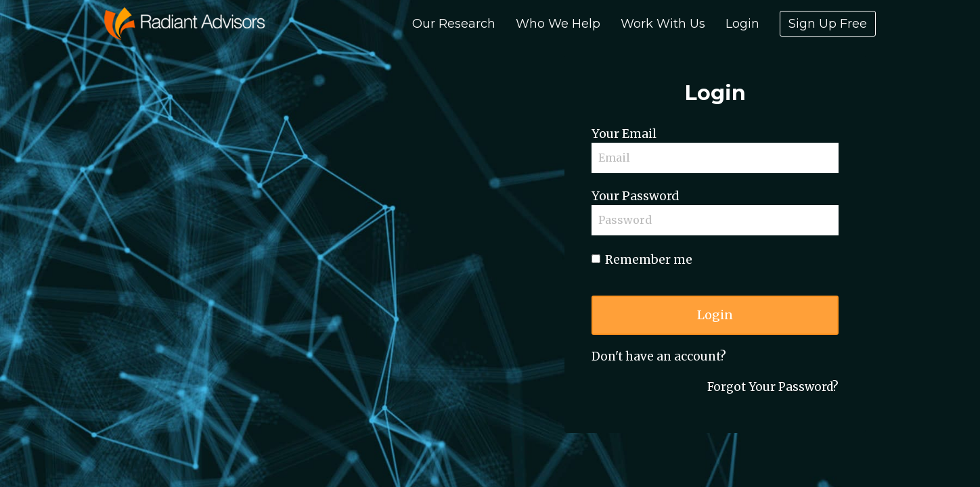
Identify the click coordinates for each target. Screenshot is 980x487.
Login (742, 24)
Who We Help (558, 24)
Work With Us (663, 24)
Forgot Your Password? (773, 387)
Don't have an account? (659, 356)
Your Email (624, 134)
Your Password (635, 196)
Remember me (642, 260)
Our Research (454, 24)
